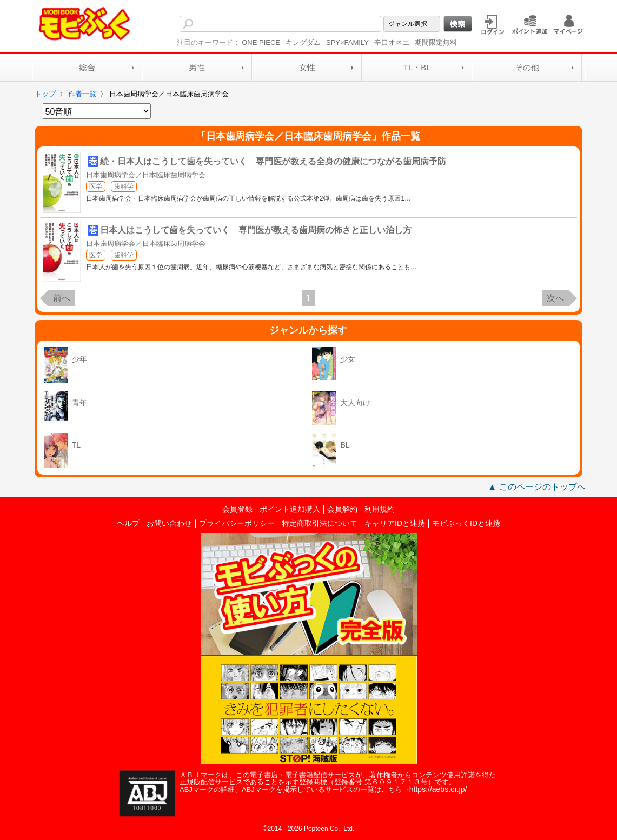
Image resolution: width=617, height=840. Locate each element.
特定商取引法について (320, 523)
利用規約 (380, 509)
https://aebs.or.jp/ (438, 789)
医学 (96, 186)
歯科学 (124, 186)
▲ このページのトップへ (536, 487)
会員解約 (342, 509)
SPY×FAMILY (347, 42)
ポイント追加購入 (290, 509)
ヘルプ (128, 523)
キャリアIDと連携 (395, 523)
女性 (307, 67)
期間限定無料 (436, 42)
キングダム (303, 42)
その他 (527, 67)
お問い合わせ (169, 523)
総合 (87, 67)
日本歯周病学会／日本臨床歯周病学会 (146, 175)
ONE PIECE (261, 42)
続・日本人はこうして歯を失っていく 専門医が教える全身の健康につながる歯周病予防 (273, 161)
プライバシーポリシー (237, 523)
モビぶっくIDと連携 (466, 523)
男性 (197, 67)
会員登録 (237, 509)
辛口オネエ (392, 42)
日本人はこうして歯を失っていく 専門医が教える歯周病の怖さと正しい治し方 (256, 230)
